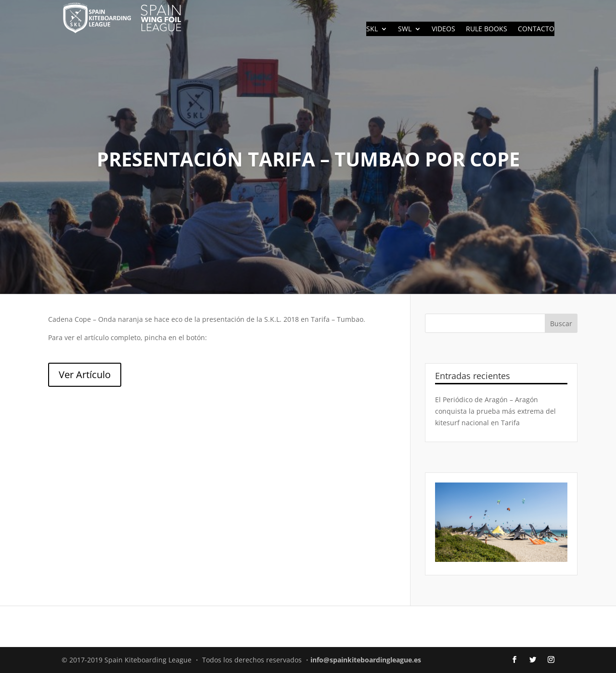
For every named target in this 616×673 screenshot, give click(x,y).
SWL (405, 29)
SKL (372, 29)
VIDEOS (443, 29)
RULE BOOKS (487, 29)
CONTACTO (536, 29)
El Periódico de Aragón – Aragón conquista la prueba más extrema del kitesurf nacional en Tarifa (495, 411)
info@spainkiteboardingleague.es (366, 660)
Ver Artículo (85, 375)
